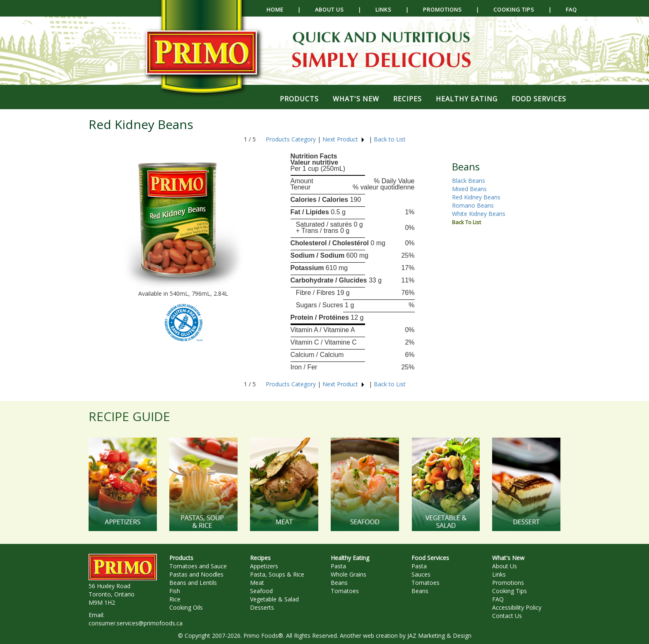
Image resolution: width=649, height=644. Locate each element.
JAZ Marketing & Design (439, 636)
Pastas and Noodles (196, 574)
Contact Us (507, 616)
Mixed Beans (469, 189)
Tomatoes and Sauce (198, 566)
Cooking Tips (510, 591)
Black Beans (469, 181)
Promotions (508, 583)
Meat (257, 583)
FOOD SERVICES (539, 99)
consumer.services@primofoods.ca (136, 623)
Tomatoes (345, 591)
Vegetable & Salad (274, 599)
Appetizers (264, 566)
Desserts (262, 607)
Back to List (390, 139)
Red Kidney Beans (476, 197)
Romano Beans (473, 205)
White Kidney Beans (479, 214)
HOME (275, 10)
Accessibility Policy (517, 607)
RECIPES (407, 99)
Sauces (421, 574)
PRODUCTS (299, 99)
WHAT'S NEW (356, 99)
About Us (505, 566)
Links (499, 574)
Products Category (291, 139)
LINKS (383, 10)
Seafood (261, 591)
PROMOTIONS (442, 10)
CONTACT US (302, 29)
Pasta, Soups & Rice (277, 574)
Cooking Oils (186, 607)
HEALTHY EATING (467, 99)
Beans (339, 583)
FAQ (571, 10)
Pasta (338, 566)
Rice (175, 599)
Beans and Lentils (193, 583)
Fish (175, 591)
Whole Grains (349, 574)
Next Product (344, 139)
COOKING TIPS (514, 10)
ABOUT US (329, 10)
